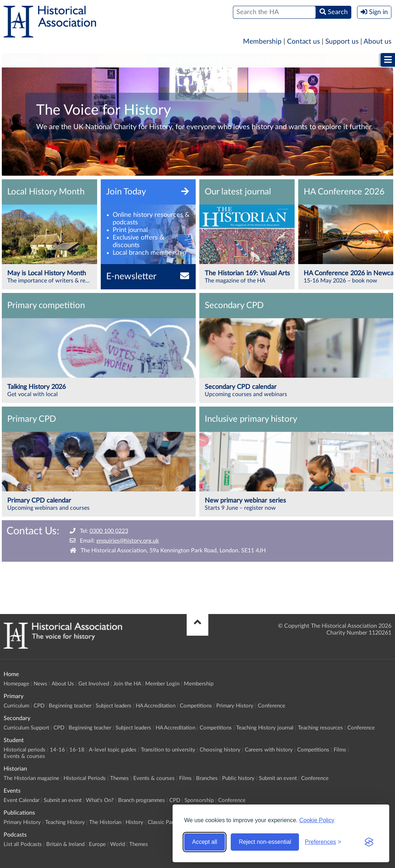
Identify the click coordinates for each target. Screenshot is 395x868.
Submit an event (278, 778)
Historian (244, 60)
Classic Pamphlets (169, 822)
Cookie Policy (317, 820)
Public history (238, 778)
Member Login (162, 684)
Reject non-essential (265, 842)
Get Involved (94, 684)
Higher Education (182, 60)
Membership (262, 42)
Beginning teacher (70, 706)
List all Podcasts (23, 844)
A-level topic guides (113, 750)
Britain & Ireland (65, 844)
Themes (120, 778)
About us (377, 42)
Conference (272, 706)
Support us (342, 42)
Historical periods (25, 750)
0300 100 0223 (109, 531)
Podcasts (352, 60)
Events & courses (24, 756)
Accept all (205, 842)
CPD (39, 706)
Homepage (16, 684)
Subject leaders (114, 706)
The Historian (105, 822)
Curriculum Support (26, 728)
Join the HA (127, 684)
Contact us (303, 42)
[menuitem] (24, 60)
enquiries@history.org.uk (128, 541)
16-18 (77, 750)
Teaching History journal (265, 728)
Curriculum (16, 706)
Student (122, 60)
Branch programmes (142, 800)
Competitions (196, 706)
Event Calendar (21, 800)
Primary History (235, 706)
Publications (298, 60)
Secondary (73, 60)
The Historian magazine (31, 778)
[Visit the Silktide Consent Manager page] (369, 842)
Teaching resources (320, 728)
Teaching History (65, 822)
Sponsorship (199, 800)
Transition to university (168, 750)
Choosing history (220, 750)
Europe (97, 844)
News (40, 684)
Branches (207, 778)
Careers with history (269, 750)
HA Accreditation (156, 706)
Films (340, 750)
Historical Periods (85, 778)
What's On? (100, 800)
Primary (24, 60)
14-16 (57, 750)
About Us (63, 684)
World (118, 844)
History (134, 822)
